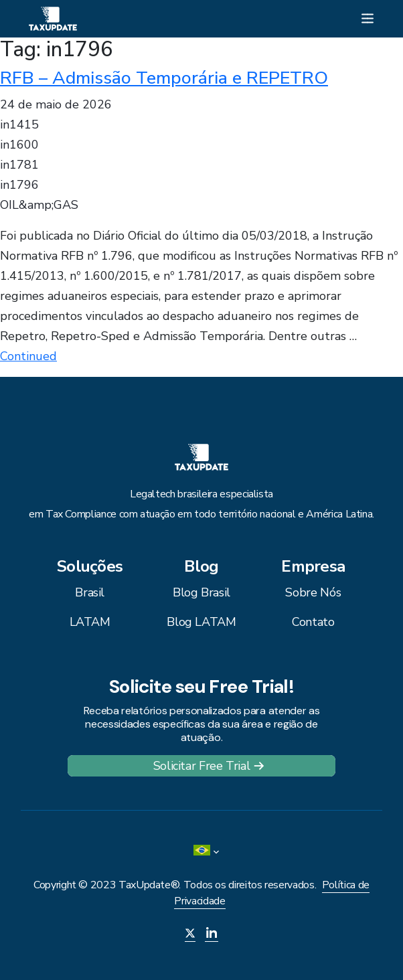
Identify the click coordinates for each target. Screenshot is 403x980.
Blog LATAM (201, 622)
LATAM (90, 622)
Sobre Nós (313, 592)
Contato (313, 622)
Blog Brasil (201, 592)
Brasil (90, 592)
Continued (28, 356)
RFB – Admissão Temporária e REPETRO (164, 78)
